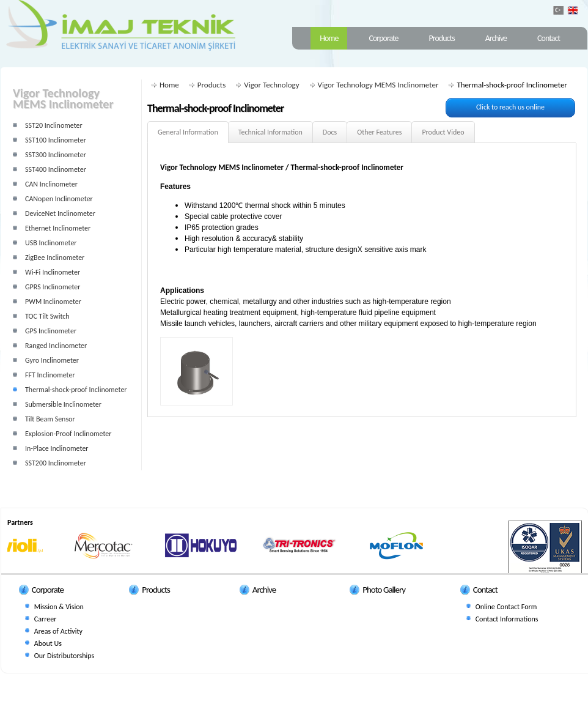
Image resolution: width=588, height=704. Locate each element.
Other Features (379, 132)
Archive (496, 38)
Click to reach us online (510, 107)
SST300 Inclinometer (56, 155)
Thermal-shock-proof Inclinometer (76, 390)
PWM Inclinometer (53, 302)
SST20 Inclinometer (54, 125)
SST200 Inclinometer (56, 463)
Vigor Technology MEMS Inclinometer (378, 85)
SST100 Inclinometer (56, 140)
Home (329, 38)
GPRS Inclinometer (53, 287)
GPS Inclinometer (51, 331)
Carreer (45, 619)
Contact (549, 38)
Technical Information (270, 132)
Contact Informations (507, 619)
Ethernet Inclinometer (58, 228)
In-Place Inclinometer (57, 448)
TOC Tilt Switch (47, 316)
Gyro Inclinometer (52, 360)
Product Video (443, 132)
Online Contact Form (506, 607)
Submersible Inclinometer (63, 404)
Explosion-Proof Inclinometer (68, 434)
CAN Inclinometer (51, 184)
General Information (188, 132)
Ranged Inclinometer (56, 346)
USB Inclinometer (51, 243)
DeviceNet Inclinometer (60, 213)
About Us (48, 643)
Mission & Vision (59, 607)
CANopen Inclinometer (59, 199)
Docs (330, 132)
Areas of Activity (58, 631)
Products (442, 38)
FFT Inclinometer (50, 375)
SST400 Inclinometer (56, 169)
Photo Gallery (384, 590)
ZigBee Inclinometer (55, 258)
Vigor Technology (271, 85)
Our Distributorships (64, 656)
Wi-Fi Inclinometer (53, 272)
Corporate (383, 38)
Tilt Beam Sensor (50, 419)
